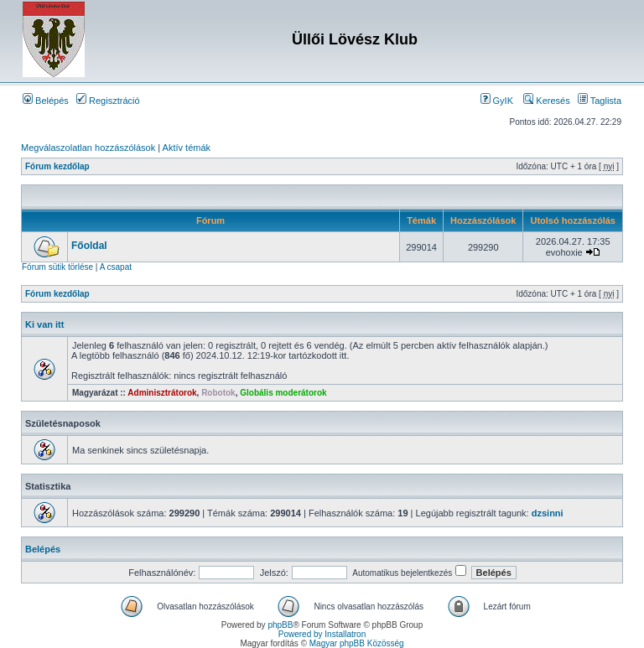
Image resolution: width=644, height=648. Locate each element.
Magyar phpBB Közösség (357, 643)
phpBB (280, 625)
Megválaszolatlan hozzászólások (88, 148)
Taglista (600, 101)
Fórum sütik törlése (57, 267)
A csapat (116, 267)
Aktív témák (187, 148)
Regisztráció (108, 101)
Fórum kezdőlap (57, 166)
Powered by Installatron (322, 634)
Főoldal (89, 246)
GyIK (497, 101)
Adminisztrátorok (162, 393)
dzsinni (548, 513)
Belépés (46, 101)
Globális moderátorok (283, 393)
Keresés (546, 101)
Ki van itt (44, 324)
